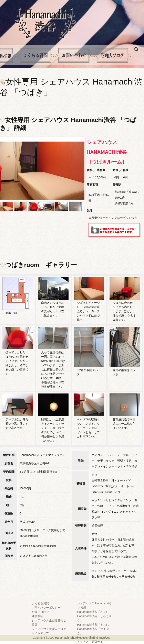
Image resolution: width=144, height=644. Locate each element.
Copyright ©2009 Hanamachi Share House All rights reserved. (72, 638)
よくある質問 (36, 55)
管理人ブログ (112, 55)
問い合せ (74, 55)
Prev (5, 169)
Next (81, 169)
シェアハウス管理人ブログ (49, 629)
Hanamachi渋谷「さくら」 (94, 612)
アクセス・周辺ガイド (91, 642)
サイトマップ (40, 633)
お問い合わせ (40, 612)
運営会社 (38, 616)
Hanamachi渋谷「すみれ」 (94, 625)
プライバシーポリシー (46, 608)
